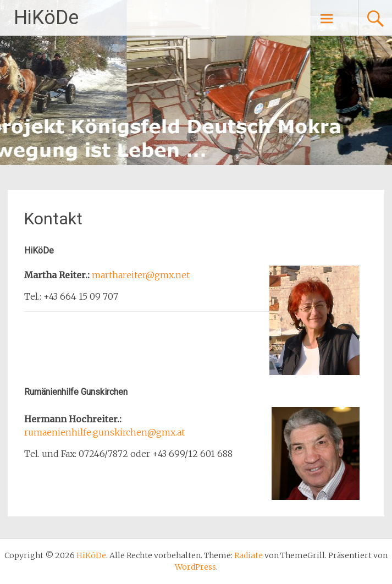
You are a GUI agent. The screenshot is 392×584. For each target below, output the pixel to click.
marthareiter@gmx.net (141, 275)
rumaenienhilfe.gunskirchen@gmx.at (104, 432)
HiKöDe (46, 18)
